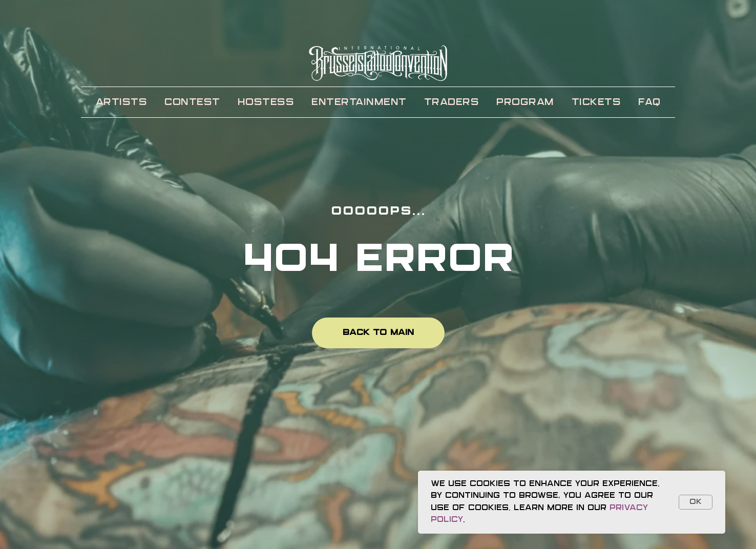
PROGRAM (525, 102)
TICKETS (596, 102)
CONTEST (192, 102)
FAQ (649, 102)
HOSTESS (266, 102)
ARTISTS (122, 102)
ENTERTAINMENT (359, 102)
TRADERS (452, 102)
